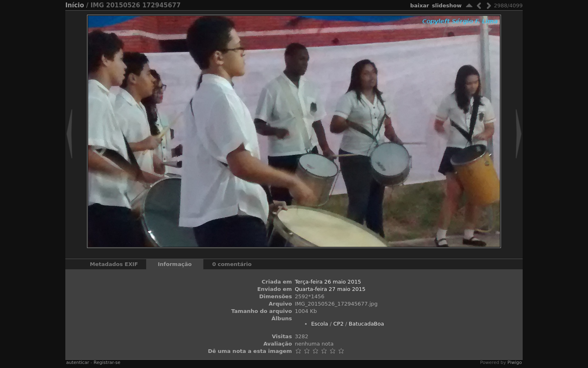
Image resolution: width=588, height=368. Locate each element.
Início (75, 5)
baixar (420, 6)
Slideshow (447, 6)
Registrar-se (107, 362)
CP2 (338, 324)
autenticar (78, 362)
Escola (320, 324)
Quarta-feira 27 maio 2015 (330, 289)
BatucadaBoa (366, 324)
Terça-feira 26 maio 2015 (328, 282)
